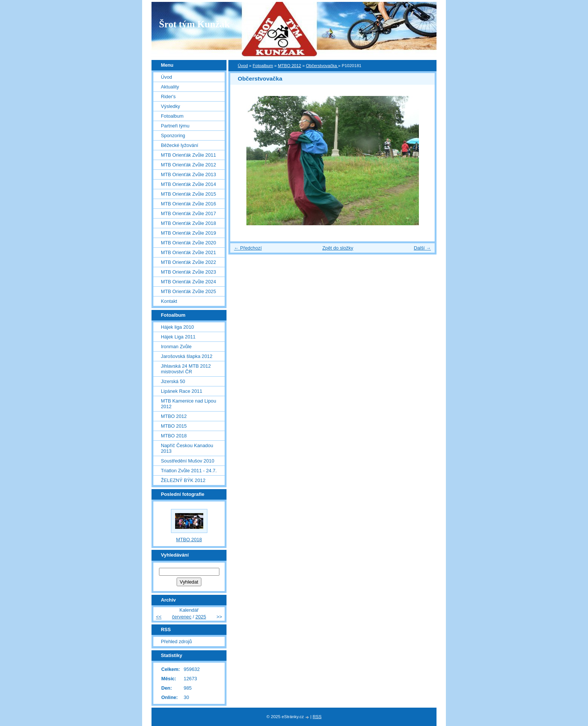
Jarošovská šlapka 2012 (187, 356)
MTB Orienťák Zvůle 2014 (188, 184)
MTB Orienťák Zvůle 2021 (188, 252)
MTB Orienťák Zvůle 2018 (188, 223)
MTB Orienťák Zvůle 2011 (188, 155)
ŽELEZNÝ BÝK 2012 (183, 480)
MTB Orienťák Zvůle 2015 (188, 194)
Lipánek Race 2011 (181, 391)
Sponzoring (173, 135)
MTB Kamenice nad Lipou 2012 (188, 404)
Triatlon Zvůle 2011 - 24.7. (189, 471)
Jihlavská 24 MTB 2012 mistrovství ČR (186, 369)
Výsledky (170, 106)
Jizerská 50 (173, 381)
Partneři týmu (175, 126)
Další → (422, 248)
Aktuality (170, 87)
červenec (181, 617)
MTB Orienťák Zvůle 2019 (188, 233)
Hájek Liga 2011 (178, 337)
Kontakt (169, 301)
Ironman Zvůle (176, 347)
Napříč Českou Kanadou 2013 (187, 448)
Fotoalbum (263, 66)
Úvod (243, 66)
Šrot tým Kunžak (194, 24)
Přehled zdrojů (176, 641)
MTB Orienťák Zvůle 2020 (188, 243)
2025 (201, 617)
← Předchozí (248, 248)
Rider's (168, 97)
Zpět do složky (338, 248)
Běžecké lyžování (180, 145)
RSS (317, 717)
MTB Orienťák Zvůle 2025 (188, 291)
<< (159, 617)
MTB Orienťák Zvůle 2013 (188, 174)
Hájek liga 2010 (177, 327)
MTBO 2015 (174, 426)
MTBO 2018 (174, 436)
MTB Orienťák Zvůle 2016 (188, 204)
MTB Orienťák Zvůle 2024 (188, 282)
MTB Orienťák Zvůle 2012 (188, 165)
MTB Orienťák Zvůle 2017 (188, 213)
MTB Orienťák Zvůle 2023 (188, 272)
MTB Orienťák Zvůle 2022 (188, 262)
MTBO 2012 (289, 66)
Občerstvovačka (322, 66)
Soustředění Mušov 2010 (187, 461)
